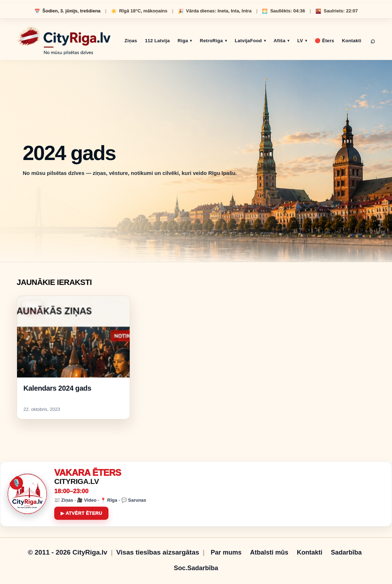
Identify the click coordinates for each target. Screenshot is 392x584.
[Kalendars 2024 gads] (73, 337)
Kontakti (352, 41)
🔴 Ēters (324, 41)
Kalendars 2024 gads (57, 388)
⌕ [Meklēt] (373, 41)
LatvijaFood (248, 41)
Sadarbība (346, 552)
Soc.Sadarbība (196, 568)
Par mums (226, 552)
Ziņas (131, 41)
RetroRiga (211, 41)
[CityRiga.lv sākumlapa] (64, 41)
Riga (183, 41)
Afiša (279, 41)
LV (300, 41)
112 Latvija (157, 41)
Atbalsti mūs (269, 552)
